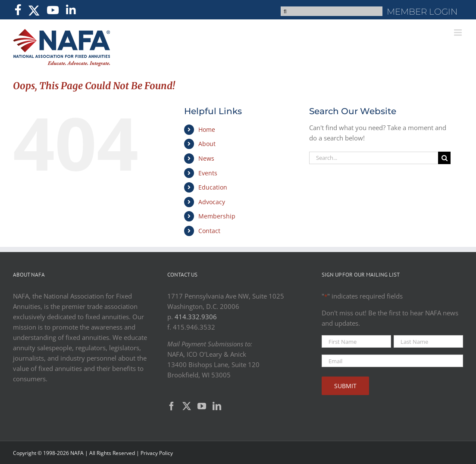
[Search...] (374, 158)
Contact (209, 231)
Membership (217, 216)
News (206, 158)
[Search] (444, 158)
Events (208, 173)
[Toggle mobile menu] (459, 33)
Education (213, 187)
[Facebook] (172, 406)
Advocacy (212, 202)
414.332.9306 (196, 317)
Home (207, 129)
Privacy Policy (157, 453)
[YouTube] (202, 406)
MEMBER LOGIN (422, 12)
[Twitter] (187, 406)
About (207, 144)
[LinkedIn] (217, 406)
